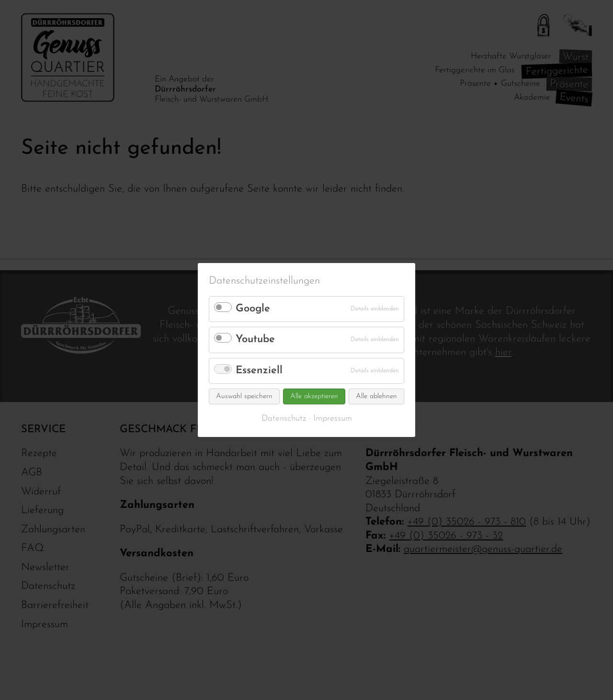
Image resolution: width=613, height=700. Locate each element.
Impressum (333, 419)
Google (253, 309)
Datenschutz (284, 419)
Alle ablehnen (376, 396)
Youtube (255, 339)
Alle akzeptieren (314, 396)
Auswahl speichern (244, 396)
